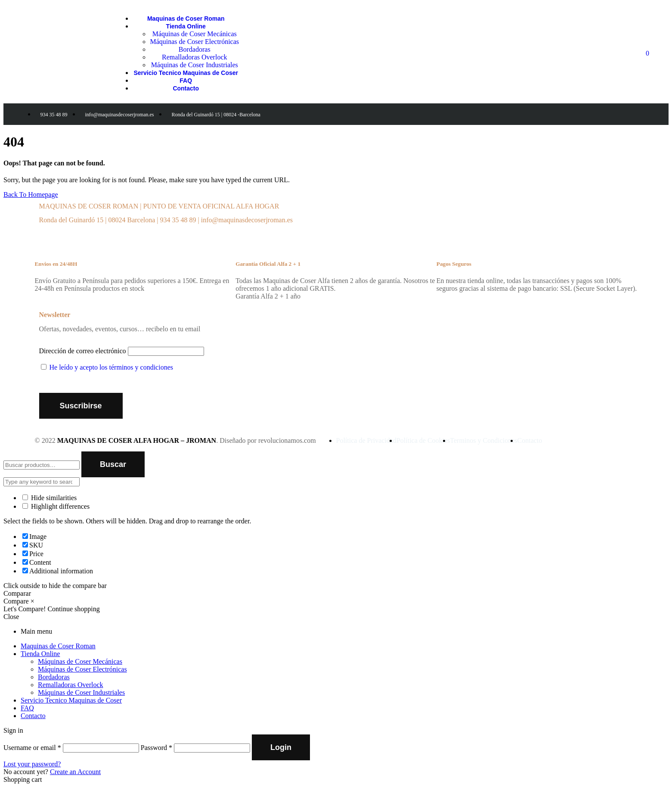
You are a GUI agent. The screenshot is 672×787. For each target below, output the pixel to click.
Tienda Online (40, 654)
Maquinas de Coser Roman (58, 646)
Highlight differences (56, 506)
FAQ (27, 708)
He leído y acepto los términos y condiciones (111, 367)
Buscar (113, 464)
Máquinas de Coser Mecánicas (80, 661)
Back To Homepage (31, 194)
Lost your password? (32, 764)
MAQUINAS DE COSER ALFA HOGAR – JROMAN (137, 440)
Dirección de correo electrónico (83, 351)
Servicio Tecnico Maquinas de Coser (71, 700)
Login (281, 747)
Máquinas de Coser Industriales (81, 692)
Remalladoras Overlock (71, 685)
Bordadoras (54, 677)
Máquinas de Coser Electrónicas (82, 669)
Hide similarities (50, 498)
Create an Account (75, 772)
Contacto (33, 716)
